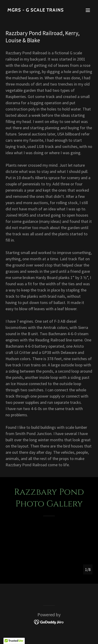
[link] (36, 10)
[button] (88, 10)
